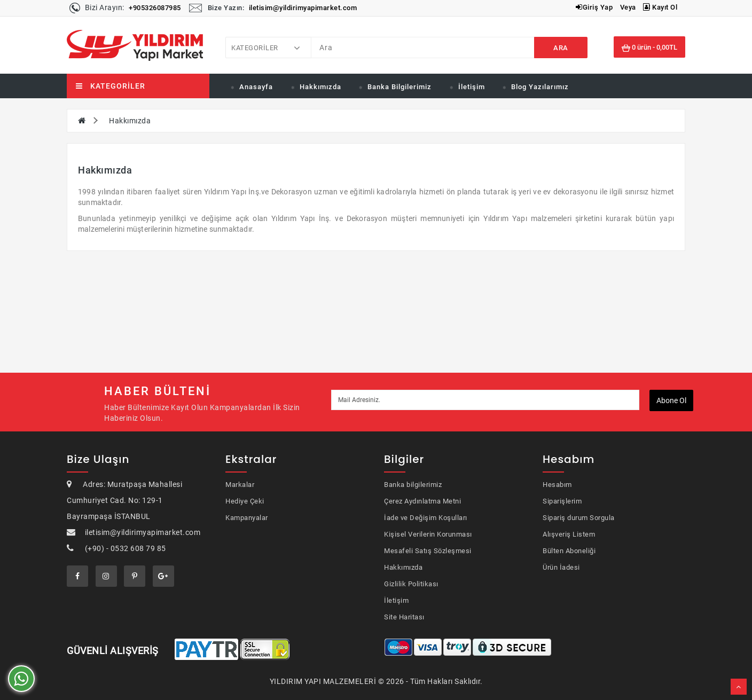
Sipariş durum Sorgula (579, 518)
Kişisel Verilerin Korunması (428, 534)
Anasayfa (256, 87)
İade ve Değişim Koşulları (426, 518)
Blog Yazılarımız (540, 87)
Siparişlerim (562, 501)
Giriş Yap (594, 7)
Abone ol (671, 400)
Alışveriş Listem (569, 534)
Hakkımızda (320, 87)
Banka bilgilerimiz (413, 485)
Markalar (240, 485)
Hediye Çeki (245, 501)
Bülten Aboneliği (569, 551)
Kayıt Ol (660, 7)
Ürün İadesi (561, 567)
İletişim (472, 87)
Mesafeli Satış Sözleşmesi (428, 551)
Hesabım (557, 485)
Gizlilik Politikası (411, 584)
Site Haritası (404, 617)
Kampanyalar (247, 518)
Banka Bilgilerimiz (399, 87)
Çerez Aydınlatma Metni (422, 501)
